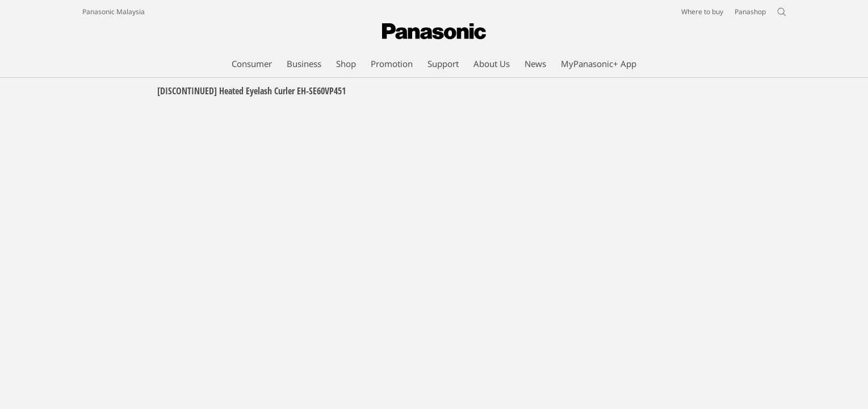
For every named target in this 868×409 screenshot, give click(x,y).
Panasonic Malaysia (114, 12)
